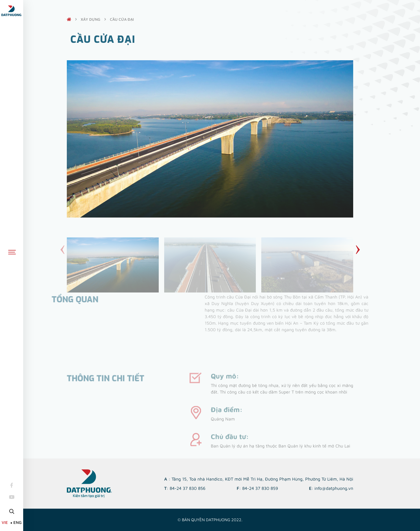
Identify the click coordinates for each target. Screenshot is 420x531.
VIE (5, 522)
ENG (17, 522)
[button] (358, 250)
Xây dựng (91, 19)
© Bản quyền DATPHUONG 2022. (210, 520)
